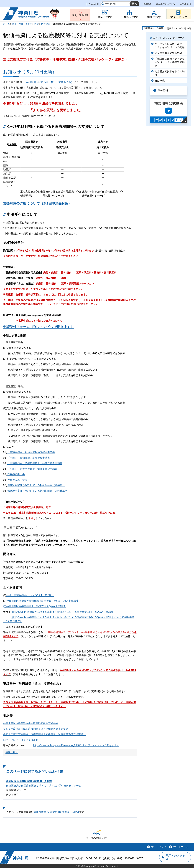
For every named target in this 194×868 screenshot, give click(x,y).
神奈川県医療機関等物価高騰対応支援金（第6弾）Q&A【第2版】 (43, 601)
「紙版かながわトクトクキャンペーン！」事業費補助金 (170, 62)
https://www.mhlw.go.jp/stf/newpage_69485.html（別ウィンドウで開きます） (76, 745)
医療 (37, 24)
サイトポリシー (182, 847)
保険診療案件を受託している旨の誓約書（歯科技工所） (39, 491)
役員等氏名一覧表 (17, 480)
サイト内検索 (92, 4)
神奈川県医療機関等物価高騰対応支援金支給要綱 (31, 723)
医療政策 (46, 24)
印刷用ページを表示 (153, 28)
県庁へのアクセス (176, 857)
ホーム (6, 24)
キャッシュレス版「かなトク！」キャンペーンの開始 (170, 46)
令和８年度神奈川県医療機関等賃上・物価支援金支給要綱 (36, 729)
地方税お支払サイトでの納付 (170, 73)
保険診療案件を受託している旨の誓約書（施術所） (36, 485)
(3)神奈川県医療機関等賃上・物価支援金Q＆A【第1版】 (35, 606)
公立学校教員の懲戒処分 (168, 53)
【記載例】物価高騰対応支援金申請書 (29, 458)
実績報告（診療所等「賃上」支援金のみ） (50, 82)
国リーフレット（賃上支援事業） (22, 740)
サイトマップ (159, 847)
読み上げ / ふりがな (166, 4)
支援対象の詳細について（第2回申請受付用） (37, 203)
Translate (147, 4)
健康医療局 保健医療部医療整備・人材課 (29, 781)
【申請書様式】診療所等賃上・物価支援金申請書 (35, 463)
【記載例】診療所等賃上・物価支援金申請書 (32, 469)
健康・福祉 (12, 752)
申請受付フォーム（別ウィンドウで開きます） (39, 327)
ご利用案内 (185, 4)
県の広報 (163, 90)
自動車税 (160, 81)
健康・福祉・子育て (22, 24)
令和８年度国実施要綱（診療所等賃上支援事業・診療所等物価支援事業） (44, 734)
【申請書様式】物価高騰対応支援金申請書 (31, 452)
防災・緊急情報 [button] (80, 15)
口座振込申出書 (16, 474)
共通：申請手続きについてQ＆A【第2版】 (30, 595)
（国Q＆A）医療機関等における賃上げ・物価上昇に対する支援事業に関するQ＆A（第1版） (63, 612)
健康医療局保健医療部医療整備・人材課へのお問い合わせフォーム (44, 786)
